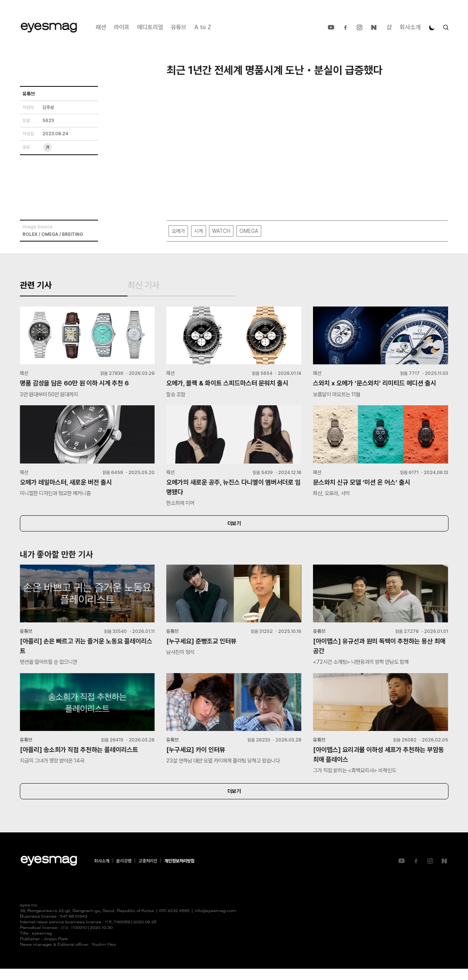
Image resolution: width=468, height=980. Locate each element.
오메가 (178, 231)
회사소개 (410, 27)
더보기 (234, 532)
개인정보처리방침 (179, 872)
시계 (199, 231)
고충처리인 (148, 872)
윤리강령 (124, 872)
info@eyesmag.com (216, 922)
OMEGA (249, 231)
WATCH (221, 231)
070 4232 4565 (174, 922)
